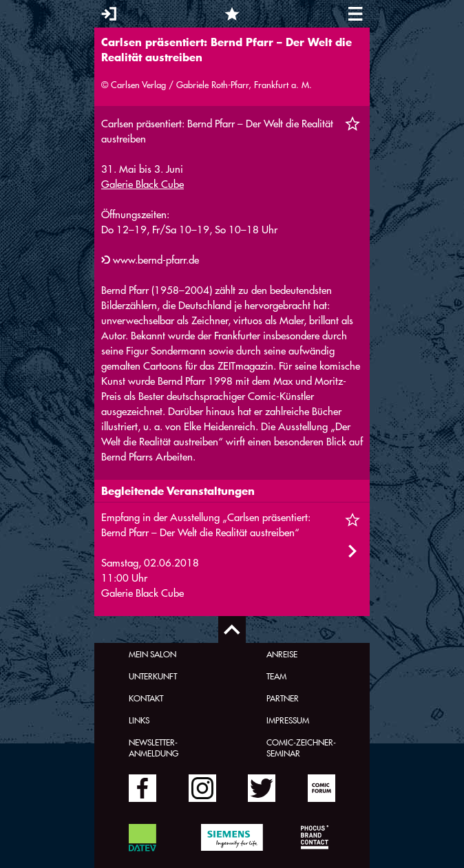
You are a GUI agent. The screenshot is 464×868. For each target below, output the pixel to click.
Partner (283, 698)
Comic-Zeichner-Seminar (301, 748)
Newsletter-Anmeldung (154, 748)
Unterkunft (153, 676)
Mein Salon (152, 654)
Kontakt (146, 698)
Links (139, 720)
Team (276, 676)
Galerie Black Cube (143, 184)
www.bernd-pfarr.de (156, 260)
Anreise (282, 654)
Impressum (288, 720)
